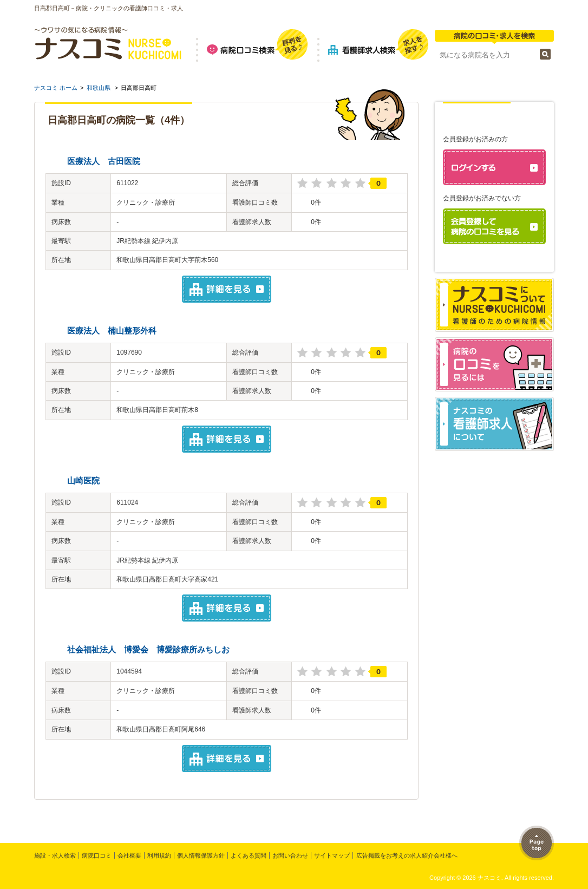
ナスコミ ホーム (56, 88)
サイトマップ (332, 855)
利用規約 (159, 855)
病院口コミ (97, 855)
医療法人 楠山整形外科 (112, 331)
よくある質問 (249, 855)
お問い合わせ (290, 855)
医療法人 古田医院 (104, 161)
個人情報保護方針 (201, 855)
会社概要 (129, 855)
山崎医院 (83, 481)
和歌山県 (99, 88)
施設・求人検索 (55, 855)
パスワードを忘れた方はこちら (499, 263)
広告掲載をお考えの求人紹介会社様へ (407, 855)
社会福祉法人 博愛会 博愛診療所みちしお (148, 649)
